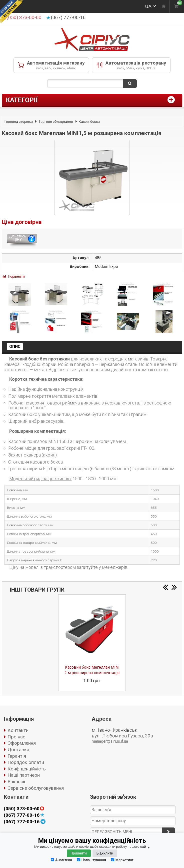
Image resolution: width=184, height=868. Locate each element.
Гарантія (17, 756)
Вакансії (16, 782)
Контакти (18, 730)
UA (148, 6)
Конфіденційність (27, 769)
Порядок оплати (26, 762)
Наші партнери (24, 775)
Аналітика (61, 860)
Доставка (18, 750)
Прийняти (79, 853)
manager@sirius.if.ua (110, 741)
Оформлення (22, 743)
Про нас (16, 737)
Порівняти (16, 276)
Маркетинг (122, 860)
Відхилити (105, 853)
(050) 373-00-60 (22, 809)
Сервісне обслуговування (36, 788)
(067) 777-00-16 (68, 18)
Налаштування (91, 860)
